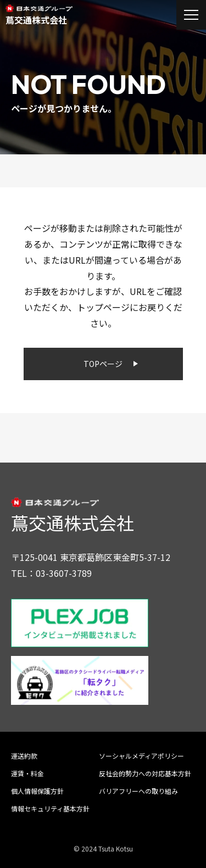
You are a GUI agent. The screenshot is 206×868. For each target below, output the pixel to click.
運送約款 (24, 756)
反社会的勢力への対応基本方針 (145, 773)
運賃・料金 (27, 773)
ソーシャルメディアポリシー (141, 756)
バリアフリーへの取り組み (138, 791)
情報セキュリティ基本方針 (50, 808)
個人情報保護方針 (37, 791)
